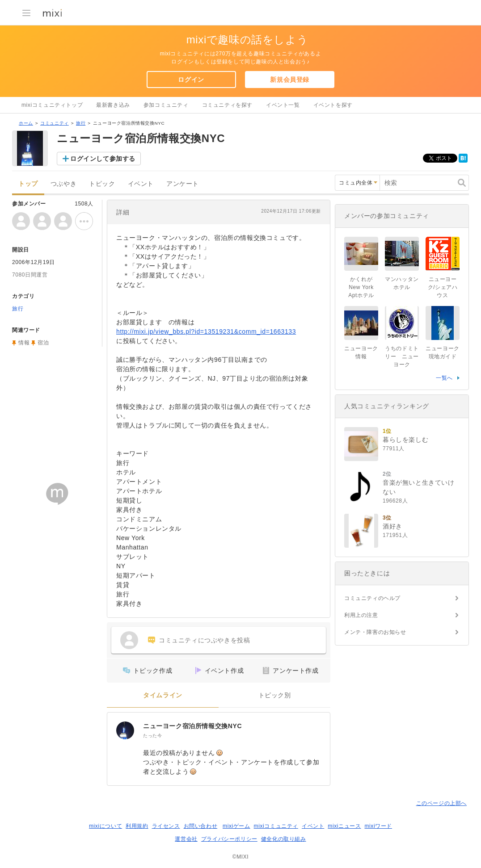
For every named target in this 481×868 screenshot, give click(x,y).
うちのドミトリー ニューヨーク (402, 356)
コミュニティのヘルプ (372, 598)
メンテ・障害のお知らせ (375, 632)
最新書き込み (113, 105)
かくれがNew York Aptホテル (364, 287)
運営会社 (186, 839)
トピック (102, 184)
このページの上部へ (441, 803)
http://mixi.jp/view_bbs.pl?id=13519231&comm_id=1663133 (206, 331)
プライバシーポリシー (229, 839)
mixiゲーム (236, 826)
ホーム (26, 123)
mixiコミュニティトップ (52, 105)
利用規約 (137, 826)
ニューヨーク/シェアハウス (443, 287)
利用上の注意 (361, 615)
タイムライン (163, 695)
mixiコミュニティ (276, 826)
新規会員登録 (290, 80)
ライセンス (166, 826)
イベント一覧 (283, 105)
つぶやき (63, 184)
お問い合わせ (201, 826)
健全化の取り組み (284, 839)
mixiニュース (344, 826)
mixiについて (105, 826)
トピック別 (275, 695)
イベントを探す (333, 105)
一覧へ (444, 378)
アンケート (183, 184)
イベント (141, 184)
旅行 (81, 123)
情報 (24, 343)
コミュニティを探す (227, 105)
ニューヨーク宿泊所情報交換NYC (192, 726)
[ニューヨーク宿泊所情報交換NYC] (125, 730)
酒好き (392, 526)
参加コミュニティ (166, 105)
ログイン (191, 80)
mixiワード (378, 826)
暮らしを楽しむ (405, 440)
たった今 (152, 736)
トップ (28, 184)
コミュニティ (55, 123)
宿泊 (43, 343)
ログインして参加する (103, 159)
